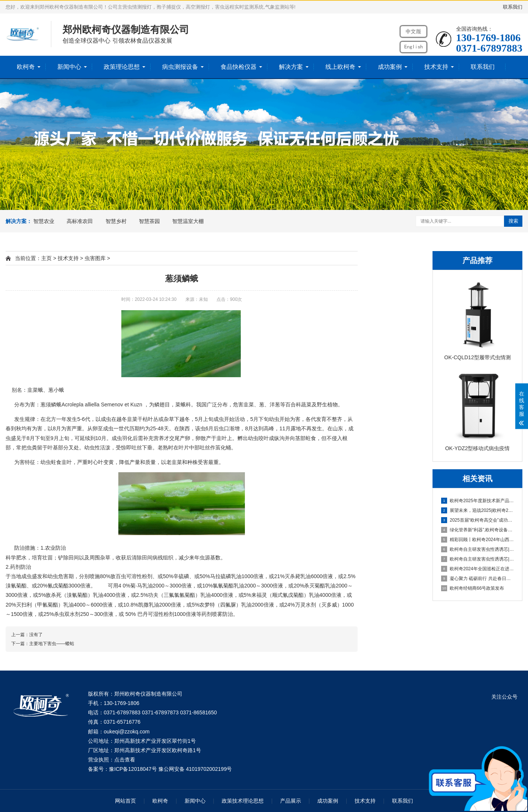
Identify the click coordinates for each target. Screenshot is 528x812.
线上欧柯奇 (340, 67)
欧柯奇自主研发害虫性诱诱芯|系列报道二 (478, 549)
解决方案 (291, 67)
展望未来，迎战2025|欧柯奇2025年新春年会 (478, 510)
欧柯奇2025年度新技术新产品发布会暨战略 (478, 501)
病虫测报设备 (180, 67)
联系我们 (513, 7)
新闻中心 (69, 67)
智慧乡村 (116, 221)
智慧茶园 (149, 221)
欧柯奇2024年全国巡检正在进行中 (478, 569)
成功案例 (390, 67)
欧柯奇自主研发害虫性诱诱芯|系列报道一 (478, 559)
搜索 (513, 221)
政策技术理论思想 (243, 801)
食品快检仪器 (239, 67)
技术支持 (436, 67)
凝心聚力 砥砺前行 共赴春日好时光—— (478, 579)
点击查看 (125, 760)
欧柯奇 (26, 67)
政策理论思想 (122, 67)
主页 (46, 258)
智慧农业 (44, 221)
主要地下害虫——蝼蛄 (52, 644)
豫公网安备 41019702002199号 (195, 769)
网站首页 (125, 801)
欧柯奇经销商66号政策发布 (473, 588)
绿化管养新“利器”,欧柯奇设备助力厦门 (478, 530)
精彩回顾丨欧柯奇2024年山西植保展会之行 (478, 540)
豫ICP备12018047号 (133, 769)
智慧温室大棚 (188, 221)
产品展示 (291, 801)
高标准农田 (80, 221)
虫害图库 (95, 258)
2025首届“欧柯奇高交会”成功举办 (478, 520)
